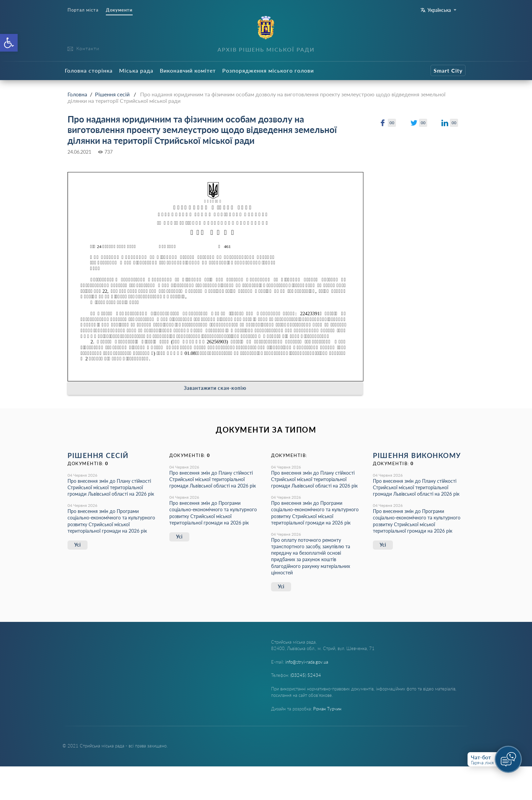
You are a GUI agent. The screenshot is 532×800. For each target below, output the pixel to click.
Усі (78, 545)
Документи (119, 10)
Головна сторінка (89, 70)
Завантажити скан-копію (215, 388)
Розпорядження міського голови (268, 70)
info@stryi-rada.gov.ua (307, 662)
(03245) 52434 (306, 675)
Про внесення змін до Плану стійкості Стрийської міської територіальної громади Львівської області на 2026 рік (111, 487)
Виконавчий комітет (188, 70)
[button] (9, 43)
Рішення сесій (112, 94)
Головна (77, 94)
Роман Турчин (327, 709)
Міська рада (136, 70)
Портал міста (83, 10)
